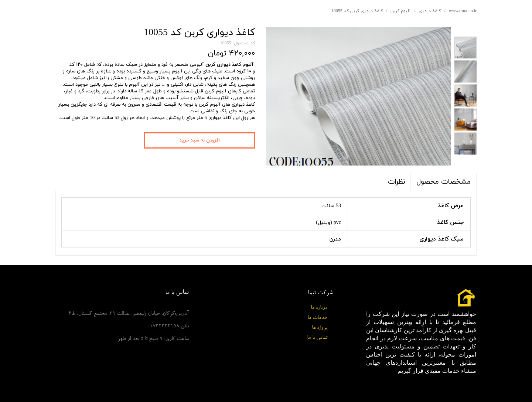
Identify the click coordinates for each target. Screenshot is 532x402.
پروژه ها (320, 328)
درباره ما (319, 308)
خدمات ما (317, 318)
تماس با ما (317, 338)
